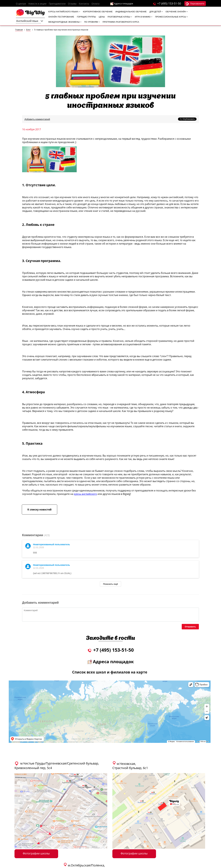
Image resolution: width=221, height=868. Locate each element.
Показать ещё (111, 584)
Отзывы (72, 4)
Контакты (84, 4)
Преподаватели (57, 4)
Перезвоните (195, 4)
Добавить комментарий (37, 119)
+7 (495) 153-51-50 (169, 3)
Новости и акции (37, 4)
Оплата (95, 4)
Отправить (190, 627)
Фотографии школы (36, 853)
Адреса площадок (121, 4)
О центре (21, 4)
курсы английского (85, 494)
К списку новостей (40, 510)
